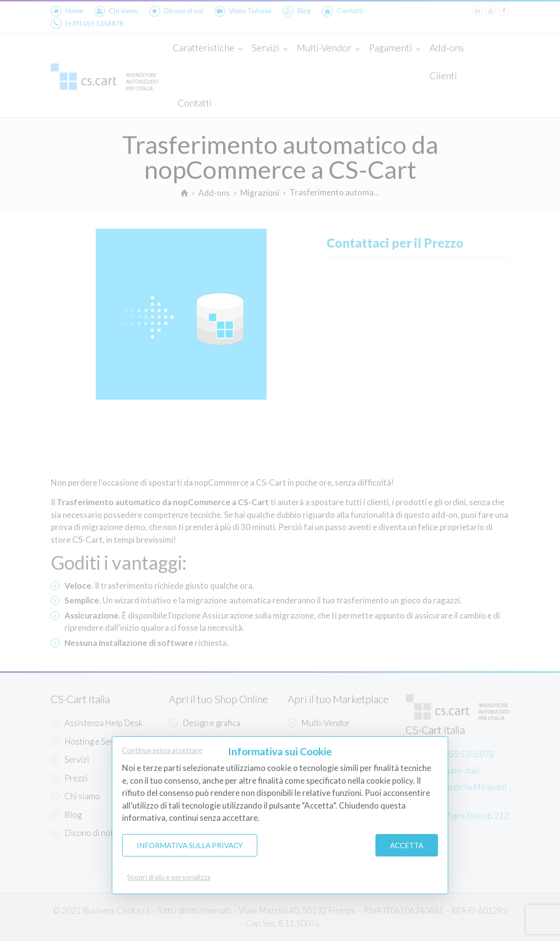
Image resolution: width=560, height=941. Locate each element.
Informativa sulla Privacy (190, 845)
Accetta (407, 845)
